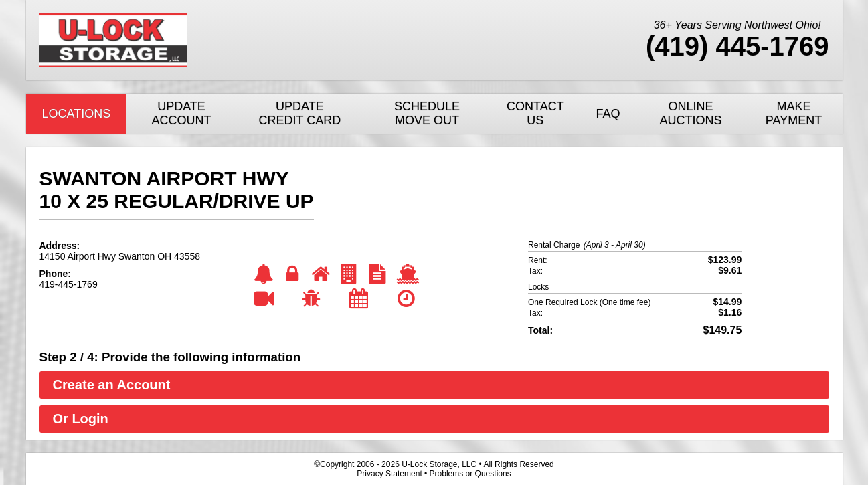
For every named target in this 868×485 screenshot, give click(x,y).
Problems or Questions (470, 474)
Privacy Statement (389, 474)
